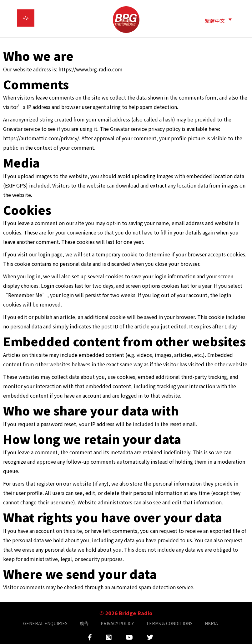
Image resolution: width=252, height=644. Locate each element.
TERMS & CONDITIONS (169, 623)
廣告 (84, 623)
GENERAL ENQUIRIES (45, 623)
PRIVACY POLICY (117, 623)
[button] (218, 20)
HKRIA (211, 623)
